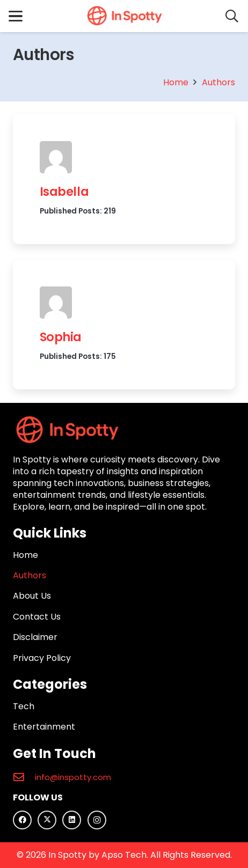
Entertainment (44, 727)
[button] (16, 16)
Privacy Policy (42, 658)
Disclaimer (35, 637)
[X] (47, 820)
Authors (30, 575)
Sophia (61, 337)
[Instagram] (97, 820)
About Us (32, 596)
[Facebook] (22, 820)
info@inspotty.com (73, 777)
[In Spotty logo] (124, 16)
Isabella (64, 192)
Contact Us (37, 617)
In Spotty (67, 855)
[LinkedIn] (72, 820)
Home (25, 555)
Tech (24, 706)
